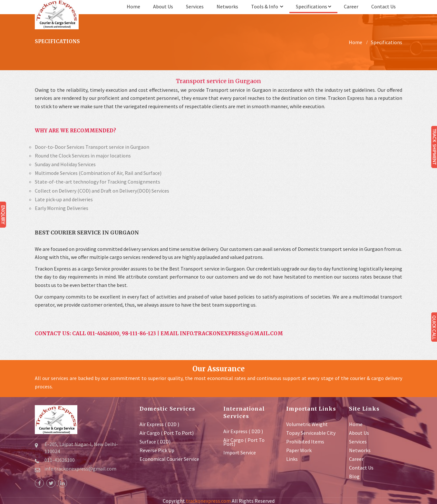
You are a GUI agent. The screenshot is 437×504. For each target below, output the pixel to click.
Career (351, 6)
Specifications (313, 6)
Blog (354, 476)
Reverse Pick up (157, 450)
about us (163, 6)
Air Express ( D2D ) (159, 424)
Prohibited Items (305, 442)
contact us (384, 6)
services (195, 6)
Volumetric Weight (307, 424)
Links (292, 459)
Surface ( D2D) (155, 442)
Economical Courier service (169, 459)
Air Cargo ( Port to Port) (167, 433)
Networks (227, 6)
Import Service (240, 452)
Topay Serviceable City (311, 433)
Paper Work (299, 450)
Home (133, 6)
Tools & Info (267, 6)
